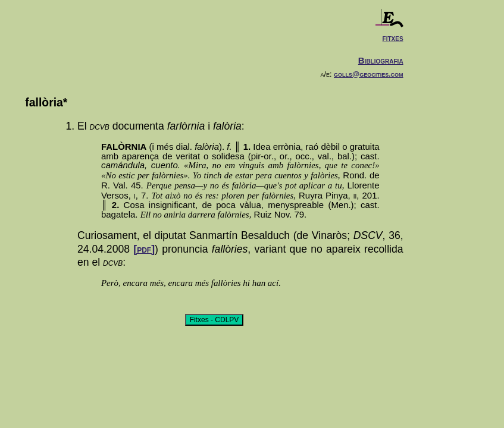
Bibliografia (381, 60)
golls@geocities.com (369, 74)
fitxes (393, 38)
